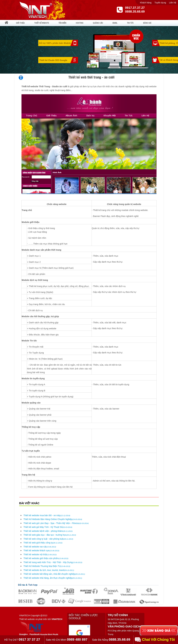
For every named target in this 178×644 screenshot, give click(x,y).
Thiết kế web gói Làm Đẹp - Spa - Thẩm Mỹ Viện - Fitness (56, 523)
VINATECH (57, 619)
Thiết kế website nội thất (40, 554)
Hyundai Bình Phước (49, 634)
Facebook (35, 634)
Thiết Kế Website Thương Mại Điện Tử (47, 566)
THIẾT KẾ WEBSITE (42, 23)
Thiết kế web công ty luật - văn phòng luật (48, 539)
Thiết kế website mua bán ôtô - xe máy (47, 515)
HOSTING (80, 23)
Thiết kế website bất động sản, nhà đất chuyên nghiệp (54, 574)
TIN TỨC (130, 23)
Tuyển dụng (160, 3)
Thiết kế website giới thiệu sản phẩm (46, 558)
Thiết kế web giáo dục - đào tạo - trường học (50, 535)
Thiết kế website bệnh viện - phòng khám (48, 531)
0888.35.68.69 (135, 11)
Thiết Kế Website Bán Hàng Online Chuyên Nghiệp (53, 519)
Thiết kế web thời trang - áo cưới (91, 77)
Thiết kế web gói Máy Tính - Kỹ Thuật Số (48, 527)
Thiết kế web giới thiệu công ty (43, 543)
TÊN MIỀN (62, 23)
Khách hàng (146, 3)
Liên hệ (173, 3)
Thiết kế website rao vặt (40, 547)
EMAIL (115, 23)
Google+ (23, 634)
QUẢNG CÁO (98, 23)
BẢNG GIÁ (147, 23)
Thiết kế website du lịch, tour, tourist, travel (49, 570)
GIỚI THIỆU (20, 23)
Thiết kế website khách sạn (41, 550)
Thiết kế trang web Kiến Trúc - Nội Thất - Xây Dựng (53, 562)
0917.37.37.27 (135, 8)
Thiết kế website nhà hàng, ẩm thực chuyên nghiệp (53, 578)
